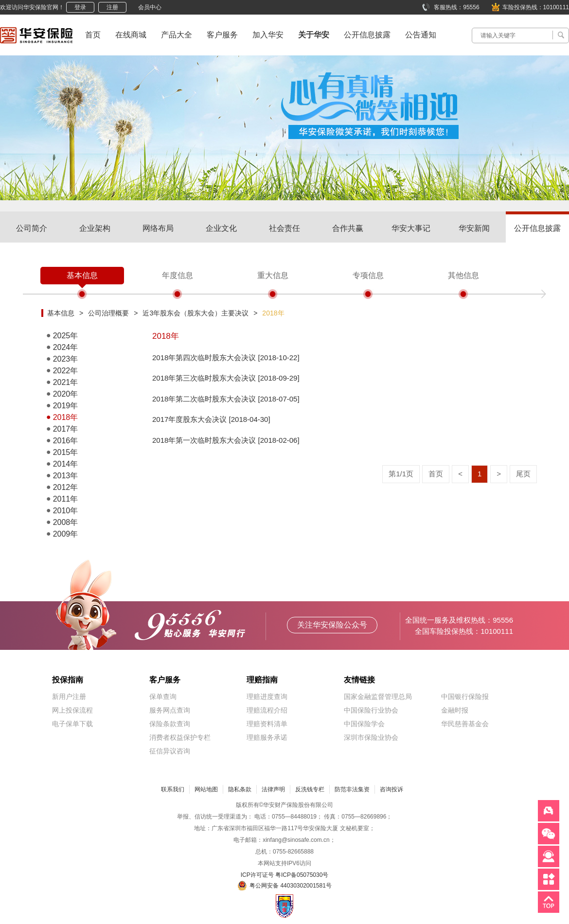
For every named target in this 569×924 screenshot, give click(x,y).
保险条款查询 (170, 724)
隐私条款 (240, 789)
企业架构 (95, 228)
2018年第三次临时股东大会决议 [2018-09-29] (226, 378)
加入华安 (268, 35)
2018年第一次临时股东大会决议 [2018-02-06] (226, 440)
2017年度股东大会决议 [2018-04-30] (211, 419)
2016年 (66, 441)
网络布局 (158, 228)
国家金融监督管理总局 (378, 697)
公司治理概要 (108, 313)
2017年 (66, 429)
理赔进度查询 (267, 697)
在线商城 (131, 35)
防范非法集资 (352, 789)
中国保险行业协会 (371, 710)
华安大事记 (411, 228)
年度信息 (178, 275)
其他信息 (463, 275)
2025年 (66, 336)
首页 (93, 35)
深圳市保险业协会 (371, 737)
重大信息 (273, 275)
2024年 (66, 347)
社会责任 (284, 228)
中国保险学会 (364, 724)
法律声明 (273, 789)
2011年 (66, 499)
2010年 (66, 511)
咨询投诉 (391, 789)
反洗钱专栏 (310, 789)
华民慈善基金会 (465, 724)
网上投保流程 (72, 710)
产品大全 (177, 35)
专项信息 (368, 275)
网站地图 (206, 789)
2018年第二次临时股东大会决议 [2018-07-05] (226, 399)
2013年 (66, 476)
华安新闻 (474, 228)
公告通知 (421, 35)
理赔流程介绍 (267, 710)
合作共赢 (348, 228)
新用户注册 (69, 697)
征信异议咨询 (170, 751)
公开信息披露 (367, 35)
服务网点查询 (170, 710)
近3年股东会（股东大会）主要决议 (196, 313)
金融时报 (455, 710)
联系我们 (173, 789)
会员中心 (150, 7)
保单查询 (163, 697)
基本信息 (82, 275)
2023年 (66, 359)
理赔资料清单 (267, 724)
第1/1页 (401, 474)
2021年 (66, 382)
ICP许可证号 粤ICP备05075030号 (285, 875)
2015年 (66, 452)
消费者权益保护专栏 (180, 737)
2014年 (66, 464)
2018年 (273, 313)
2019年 (66, 406)
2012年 (66, 487)
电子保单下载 (72, 724)
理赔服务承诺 (267, 737)
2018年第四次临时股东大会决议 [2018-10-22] (226, 357)
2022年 (66, 371)
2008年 (66, 522)
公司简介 (32, 228)
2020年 (66, 394)
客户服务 (222, 35)
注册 (112, 7)
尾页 (523, 474)
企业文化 (221, 228)
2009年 (66, 534)
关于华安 (314, 35)
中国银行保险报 (465, 697)
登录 (80, 7)
